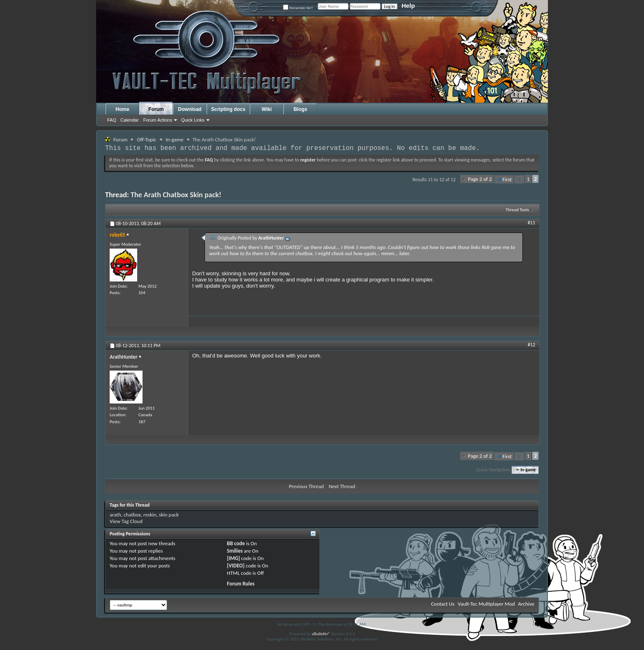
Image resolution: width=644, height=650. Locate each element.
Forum (156, 109)
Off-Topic (146, 139)
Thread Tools (517, 210)
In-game (175, 139)
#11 (531, 223)
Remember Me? (298, 8)
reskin (150, 515)
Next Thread (342, 486)
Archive (526, 604)
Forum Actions (158, 120)
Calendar (130, 120)
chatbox (132, 515)
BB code (236, 543)
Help (408, 6)
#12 (531, 345)
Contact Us (443, 604)
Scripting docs (228, 109)
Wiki (267, 109)
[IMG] (234, 558)
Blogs (300, 109)
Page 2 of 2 (480, 179)
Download (190, 109)
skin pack (169, 515)
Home (122, 109)
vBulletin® (321, 634)
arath (115, 515)
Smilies (235, 551)
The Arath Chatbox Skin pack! (176, 195)
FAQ (112, 120)
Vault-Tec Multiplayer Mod (486, 604)
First (504, 179)
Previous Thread (306, 486)
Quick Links (193, 120)
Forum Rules (241, 584)
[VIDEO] (236, 566)
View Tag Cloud (126, 521)
